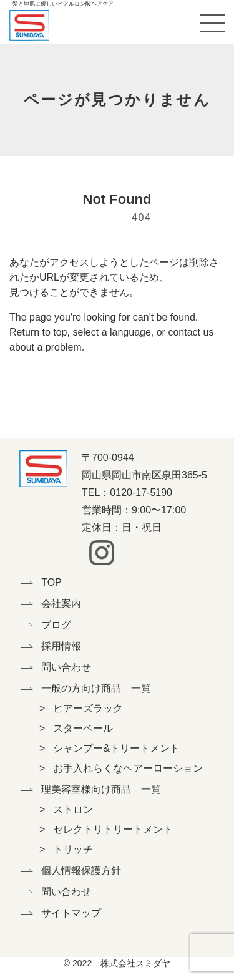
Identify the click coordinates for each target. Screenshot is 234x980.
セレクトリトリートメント (113, 829)
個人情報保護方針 (63, 871)
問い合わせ (63, 667)
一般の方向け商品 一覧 (63, 688)
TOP (51, 582)
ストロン (73, 809)
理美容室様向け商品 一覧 (63, 789)
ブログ (56, 625)
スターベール (83, 728)
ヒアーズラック (88, 708)
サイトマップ (63, 913)
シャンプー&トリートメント (116, 748)
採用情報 (61, 646)
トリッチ (73, 849)
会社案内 (61, 604)
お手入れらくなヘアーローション (128, 768)
